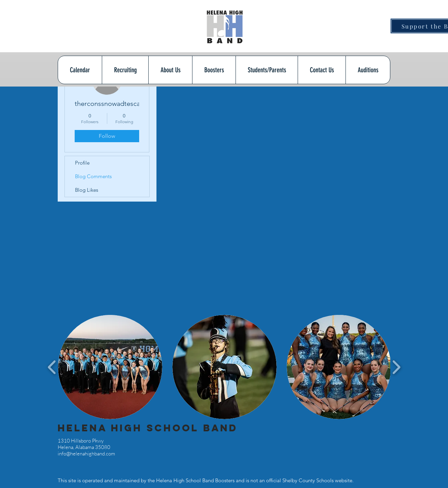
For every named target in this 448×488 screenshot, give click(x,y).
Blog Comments (93, 176)
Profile (82, 163)
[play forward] (396, 367)
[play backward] (52, 367)
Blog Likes (87, 190)
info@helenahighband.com (86, 454)
